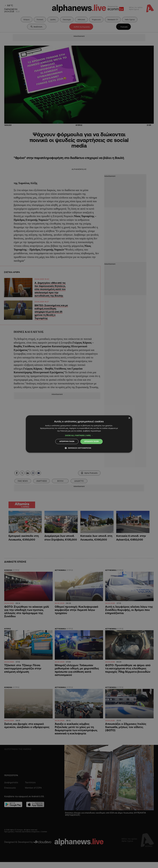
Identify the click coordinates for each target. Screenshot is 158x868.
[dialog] (79, 434)
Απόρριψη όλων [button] (67, 441)
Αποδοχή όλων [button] (92, 441)
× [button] (129, 418)
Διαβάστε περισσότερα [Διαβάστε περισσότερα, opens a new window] (92, 431)
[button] (79, 435)
